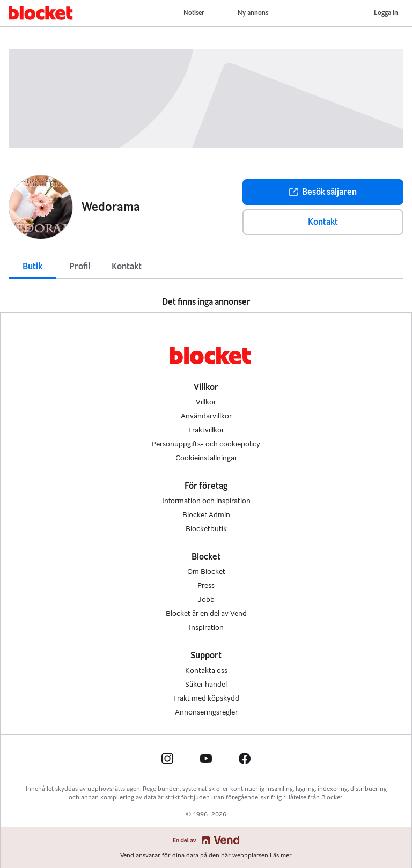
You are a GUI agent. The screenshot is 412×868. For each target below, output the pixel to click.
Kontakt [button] (323, 222)
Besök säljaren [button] (323, 192)
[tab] (32, 266)
